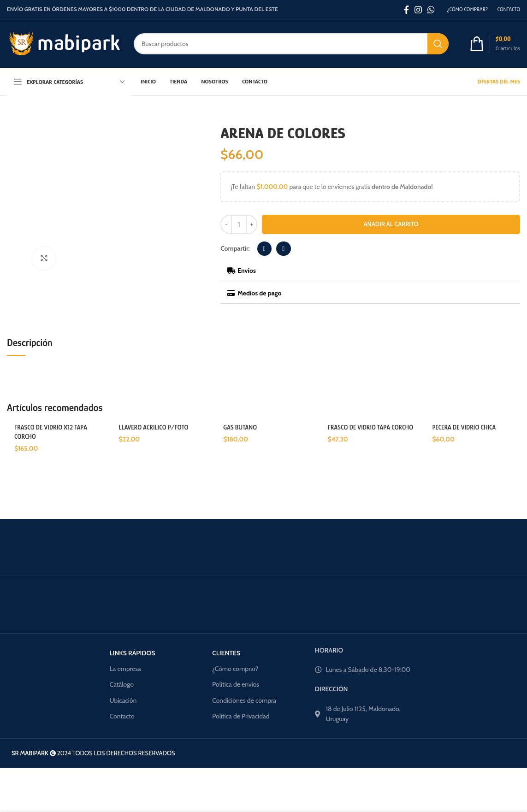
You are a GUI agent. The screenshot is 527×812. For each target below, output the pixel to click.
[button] (265, 249)
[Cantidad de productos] (239, 224)
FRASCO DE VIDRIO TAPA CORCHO (370, 427)
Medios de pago (259, 293)
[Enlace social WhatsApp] (431, 10)
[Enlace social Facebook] (406, 10)
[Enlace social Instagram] (418, 10)
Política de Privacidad (241, 716)
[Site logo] (63, 43)
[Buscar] (291, 44)
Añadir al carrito (391, 224)
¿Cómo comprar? (235, 669)
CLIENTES (226, 653)
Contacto (122, 716)
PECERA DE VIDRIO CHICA (464, 427)
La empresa (125, 669)
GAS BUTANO (240, 427)
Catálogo (122, 684)
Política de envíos (236, 684)
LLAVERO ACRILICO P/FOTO (154, 427)
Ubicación (123, 700)
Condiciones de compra (244, 700)
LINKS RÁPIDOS (133, 653)
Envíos (247, 271)
